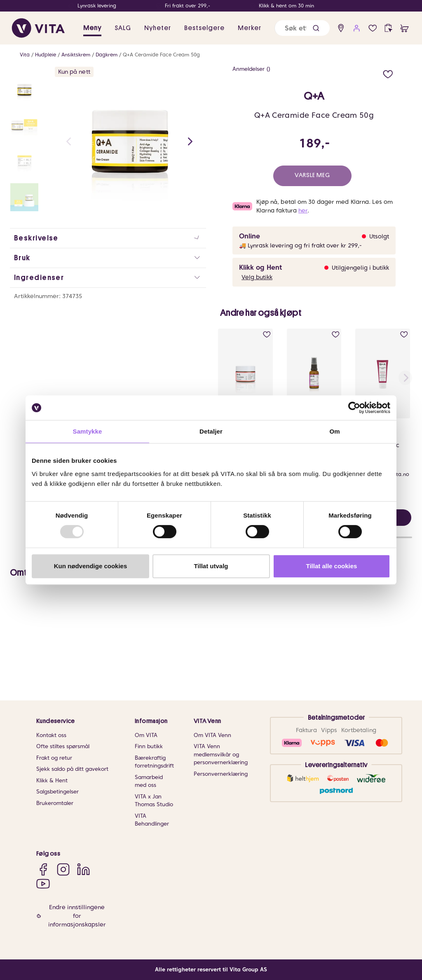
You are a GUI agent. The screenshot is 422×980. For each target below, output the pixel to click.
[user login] (357, 28)
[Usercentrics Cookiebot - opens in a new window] (354, 408)
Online (250, 236)
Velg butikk (257, 277)
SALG (123, 28)
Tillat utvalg (211, 566)
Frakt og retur (54, 758)
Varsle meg (312, 175)
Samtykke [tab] (88, 431)
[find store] (341, 28)
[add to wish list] (388, 73)
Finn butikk (149, 746)
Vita (25, 55)
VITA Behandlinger (152, 820)
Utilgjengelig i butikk (360, 268)
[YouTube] (43, 883)
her (303, 210)
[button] (316, 28)
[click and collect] (388, 28)
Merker (250, 28)
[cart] (404, 28)
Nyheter (158, 28)
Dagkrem (107, 55)
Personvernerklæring (221, 774)
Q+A (314, 96)
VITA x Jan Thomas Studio (154, 801)
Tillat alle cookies (332, 566)
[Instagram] (63, 869)
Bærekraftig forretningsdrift (154, 762)
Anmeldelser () (251, 69)
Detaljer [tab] (211, 431)
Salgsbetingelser (57, 792)
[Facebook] (43, 869)
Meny (92, 28)
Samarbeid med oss (149, 781)
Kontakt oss (51, 735)
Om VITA (146, 735)
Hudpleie (46, 55)
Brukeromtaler (55, 803)
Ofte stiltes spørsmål (63, 746)
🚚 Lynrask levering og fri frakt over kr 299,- (300, 245)
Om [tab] (334, 431)
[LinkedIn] (83, 869)
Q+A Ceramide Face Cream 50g (161, 55)
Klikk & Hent (52, 780)
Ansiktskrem (76, 55)
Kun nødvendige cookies (91, 566)
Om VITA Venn (212, 735)
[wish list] (373, 28)
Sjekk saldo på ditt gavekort (72, 769)
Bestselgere (204, 28)
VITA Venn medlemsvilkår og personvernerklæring (221, 754)
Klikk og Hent (260, 267)
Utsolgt (379, 236)
